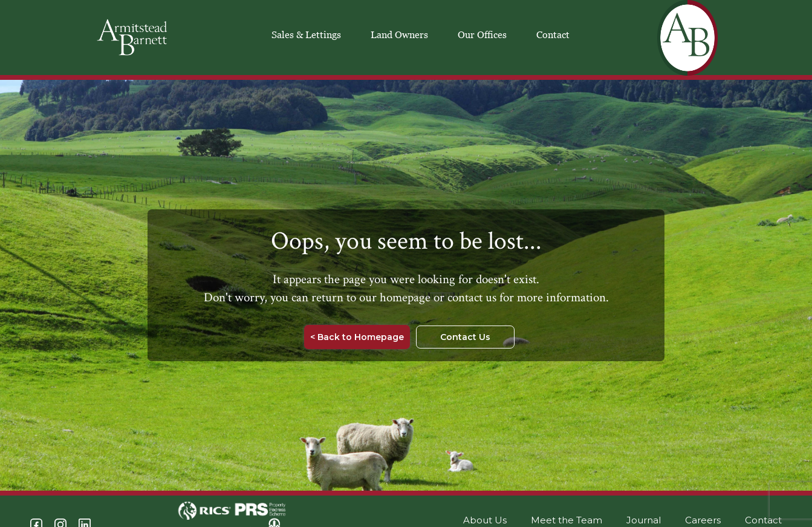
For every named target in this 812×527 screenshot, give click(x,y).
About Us (485, 520)
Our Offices (482, 34)
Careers (703, 520)
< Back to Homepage (357, 337)
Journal (644, 520)
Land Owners (399, 34)
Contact (553, 34)
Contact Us (465, 337)
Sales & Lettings (306, 34)
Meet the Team (567, 520)
